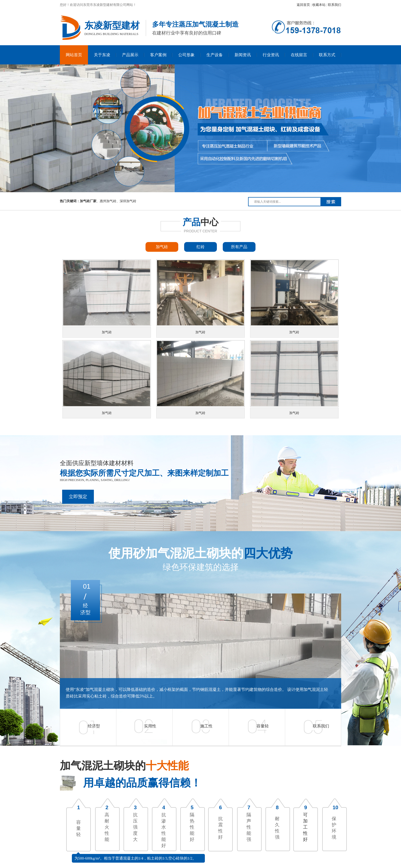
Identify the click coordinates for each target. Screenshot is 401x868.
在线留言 (299, 55)
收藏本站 (319, 5)
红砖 (201, 247)
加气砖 (162, 247)
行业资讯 (271, 55)
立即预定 (78, 497)
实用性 (150, 726)
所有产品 (239, 247)
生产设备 (215, 55)
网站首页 (74, 55)
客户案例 (158, 55)
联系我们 (335, 5)
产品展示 (130, 55)
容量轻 (263, 726)
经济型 (94, 726)
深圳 (123, 201)
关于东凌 (102, 55)
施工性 (206, 726)
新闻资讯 (243, 55)
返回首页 (303, 5)
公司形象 (186, 55)
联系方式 (327, 55)
